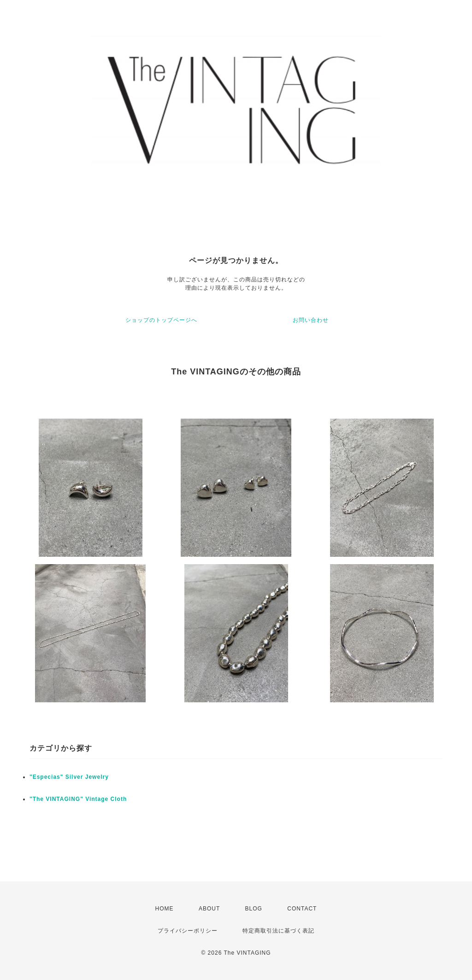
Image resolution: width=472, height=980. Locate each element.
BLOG (254, 909)
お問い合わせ (311, 320)
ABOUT (209, 909)
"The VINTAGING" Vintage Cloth (78, 799)
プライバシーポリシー (188, 931)
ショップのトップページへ (161, 320)
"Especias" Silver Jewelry (69, 777)
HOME (165, 909)
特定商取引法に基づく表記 (278, 931)
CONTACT (302, 909)
